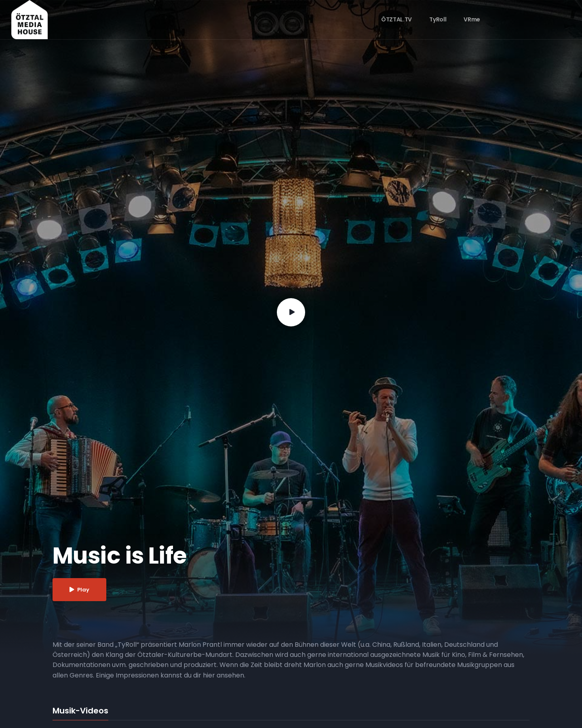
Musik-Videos (80, 711)
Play (79, 590)
